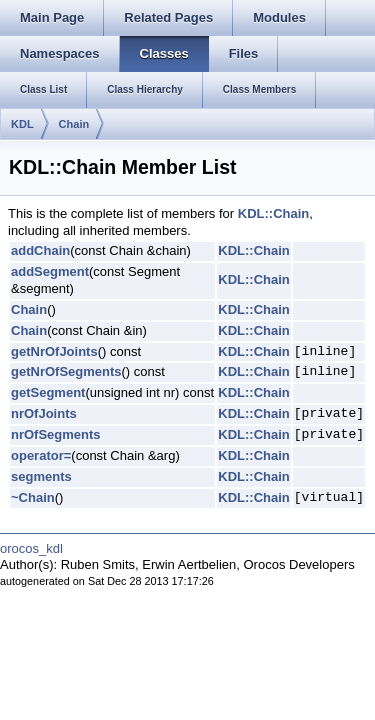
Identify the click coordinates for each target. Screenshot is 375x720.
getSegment (48, 392)
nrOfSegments (56, 434)
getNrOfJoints (54, 351)
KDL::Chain (274, 213)
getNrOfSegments (66, 371)
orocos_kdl (31, 548)
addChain (40, 250)
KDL (22, 124)
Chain (74, 124)
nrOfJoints (44, 413)
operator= (41, 455)
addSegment (50, 271)
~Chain (33, 497)
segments (41, 476)
